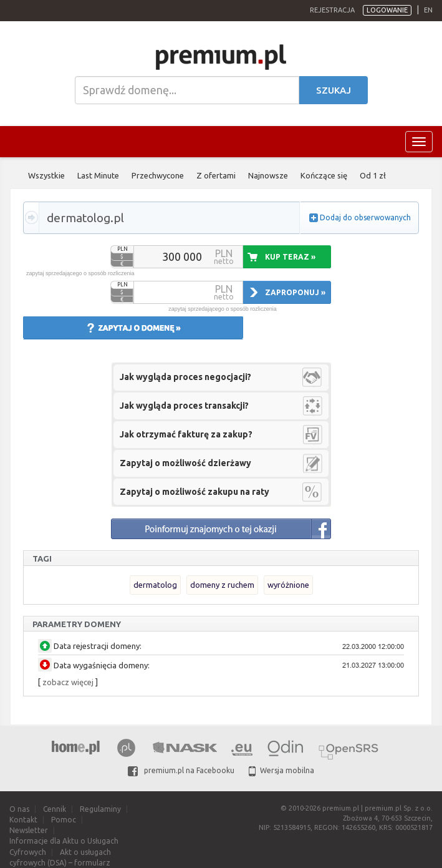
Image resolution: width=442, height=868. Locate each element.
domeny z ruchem (222, 585)
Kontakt (23, 820)
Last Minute (98, 175)
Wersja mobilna (281, 770)
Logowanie (387, 10)
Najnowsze (268, 175)
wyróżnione (288, 585)
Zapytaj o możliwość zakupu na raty (195, 492)
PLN (123, 249)
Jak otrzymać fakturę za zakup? (186, 434)
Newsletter (29, 830)
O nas (19, 809)
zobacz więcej (68, 682)
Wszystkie (46, 175)
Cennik (55, 809)
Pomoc (64, 820)
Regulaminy (100, 809)
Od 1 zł (373, 175)
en (428, 10)
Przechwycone (158, 175)
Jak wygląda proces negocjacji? (185, 377)
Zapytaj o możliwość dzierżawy (185, 463)
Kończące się (324, 175)
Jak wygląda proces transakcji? (184, 406)
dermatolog (155, 585)
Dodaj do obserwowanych (365, 217)
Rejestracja (332, 10)
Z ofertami (216, 175)
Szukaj (334, 90)
